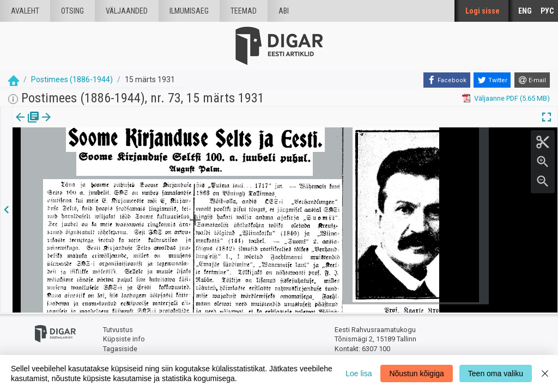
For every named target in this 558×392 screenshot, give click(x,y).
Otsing (72, 11)
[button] (93, 125)
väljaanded (127, 11)
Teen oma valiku (496, 373)
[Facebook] (447, 80)
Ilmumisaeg (189, 11)
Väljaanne (28, 125)
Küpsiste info (124, 339)
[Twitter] (492, 80)
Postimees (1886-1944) (72, 79)
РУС (547, 11)
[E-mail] (532, 80)
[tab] (28, 125)
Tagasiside (120, 349)
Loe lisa (359, 373)
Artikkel (76, 125)
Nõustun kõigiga (416, 373)
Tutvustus (118, 330)
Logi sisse (483, 11)
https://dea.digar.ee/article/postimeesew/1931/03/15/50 (102, 155)
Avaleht (25, 11)
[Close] (545, 373)
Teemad (244, 11)
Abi (284, 11)
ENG (525, 11)
